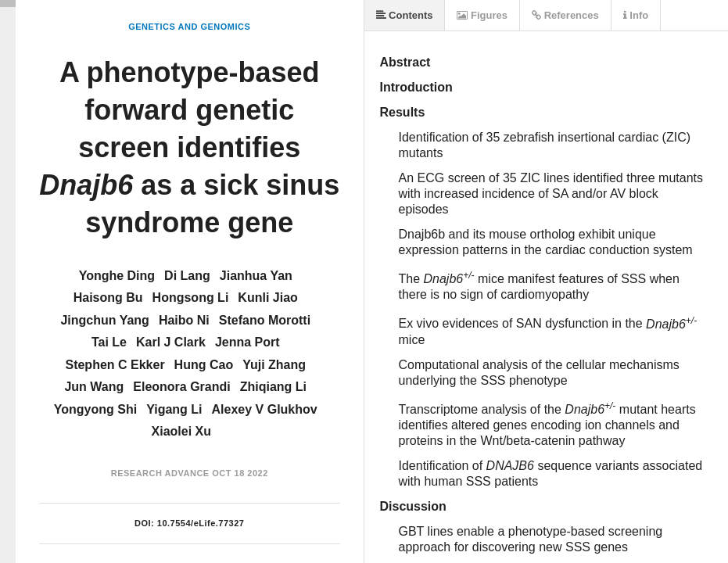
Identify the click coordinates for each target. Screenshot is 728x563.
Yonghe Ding (117, 276)
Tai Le (109, 342)
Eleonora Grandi (181, 387)
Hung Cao (204, 365)
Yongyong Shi (95, 409)
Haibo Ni (184, 320)
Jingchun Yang (105, 320)
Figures (482, 15)
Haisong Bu (108, 298)
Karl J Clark (171, 342)
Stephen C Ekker (115, 365)
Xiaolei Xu (181, 431)
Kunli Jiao (267, 298)
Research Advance (160, 473)
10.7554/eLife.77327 (201, 523)
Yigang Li (174, 409)
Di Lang (187, 276)
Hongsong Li (191, 298)
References (565, 15)
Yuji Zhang (274, 365)
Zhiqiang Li (273, 387)
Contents (405, 15)
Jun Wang (94, 387)
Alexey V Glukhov (265, 409)
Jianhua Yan (256, 276)
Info (636, 15)
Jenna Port (247, 342)
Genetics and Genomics (189, 27)
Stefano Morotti (265, 320)
